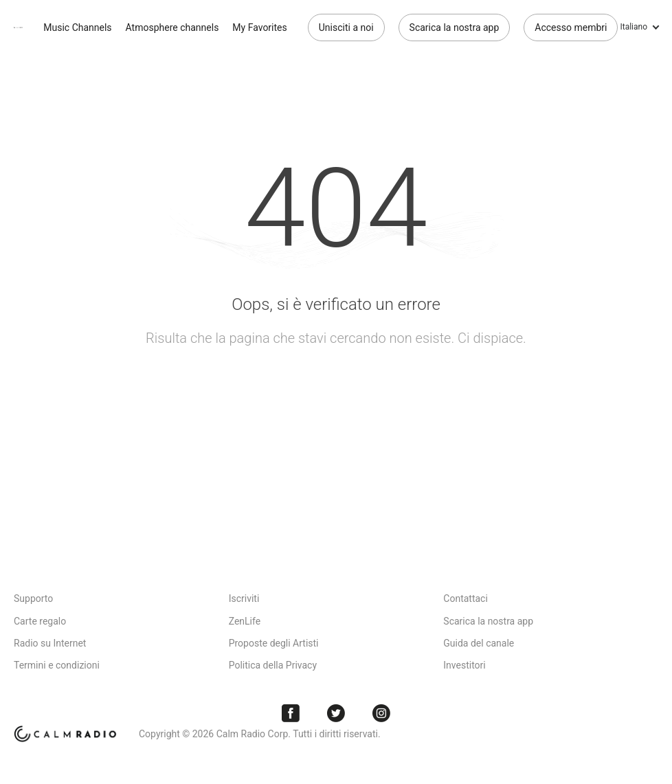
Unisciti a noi (346, 27)
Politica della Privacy (273, 665)
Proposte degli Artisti (274, 643)
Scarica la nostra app (455, 27)
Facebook (291, 713)
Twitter (336, 713)
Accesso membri (571, 27)
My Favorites (259, 27)
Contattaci (466, 598)
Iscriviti (244, 598)
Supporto (33, 598)
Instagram (381, 713)
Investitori (464, 665)
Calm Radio (18, 27)
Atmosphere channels (172, 27)
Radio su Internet (50, 643)
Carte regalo (40, 621)
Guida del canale (479, 643)
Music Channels (77, 27)
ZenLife (245, 621)
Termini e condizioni (57, 665)
